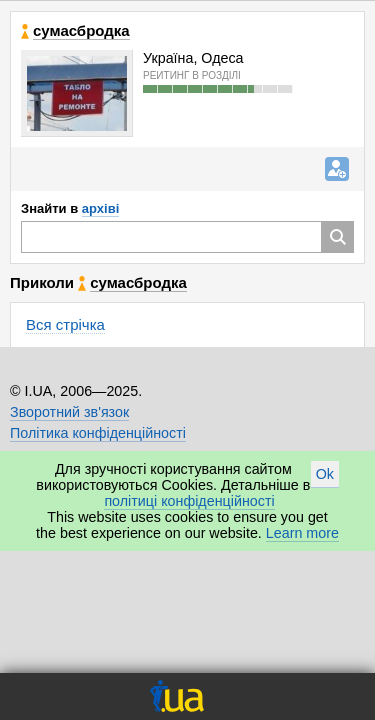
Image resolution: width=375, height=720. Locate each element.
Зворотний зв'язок (69, 412)
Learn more (302, 533)
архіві (100, 208)
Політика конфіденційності (98, 433)
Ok (325, 474)
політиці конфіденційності (189, 501)
